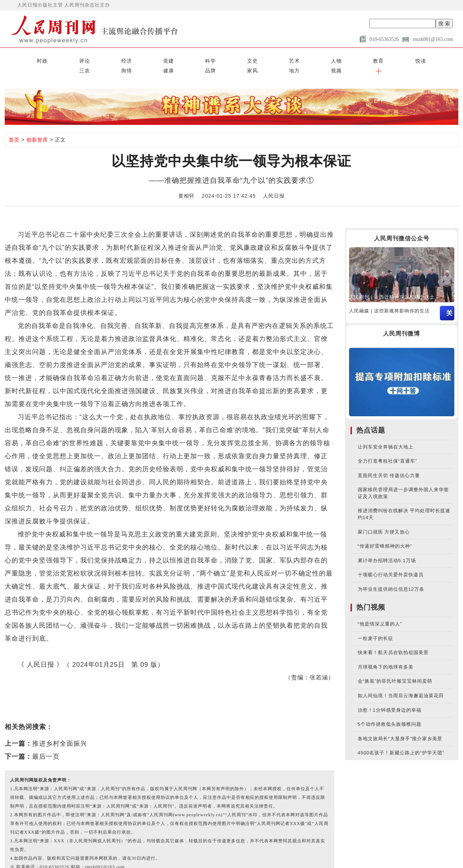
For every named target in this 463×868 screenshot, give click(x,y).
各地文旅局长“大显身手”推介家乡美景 (400, 726)
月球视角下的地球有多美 (386, 655)
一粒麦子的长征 (375, 626)
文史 (143, 59)
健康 (320, 59)
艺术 (169, 59)
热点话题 (371, 418)
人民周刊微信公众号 (402, 226)
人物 (194, 59)
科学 (118, 59)
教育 (219, 59)
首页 (14, 128)
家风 (370, 59)
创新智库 (37, 128)
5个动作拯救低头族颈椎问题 (390, 712)
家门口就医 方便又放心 (384, 520)
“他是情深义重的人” (380, 612)
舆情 (294, 59)
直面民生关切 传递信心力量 (389, 463)
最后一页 (46, 744)
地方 (395, 59)
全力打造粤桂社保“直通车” (388, 449)
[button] (446, 59)
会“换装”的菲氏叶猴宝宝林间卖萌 (395, 669)
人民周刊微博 (402, 322)
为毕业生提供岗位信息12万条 (391, 577)
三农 (269, 59)
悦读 (244, 59)
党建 (93, 59)
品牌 (345, 59)
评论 (42, 59)
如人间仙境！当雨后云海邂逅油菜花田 (401, 684)
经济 (68, 59)
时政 (17, 59)
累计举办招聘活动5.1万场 (387, 548)
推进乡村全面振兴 (60, 731)
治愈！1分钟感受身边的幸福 (390, 698)
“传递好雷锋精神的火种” (385, 534)
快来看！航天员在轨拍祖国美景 (393, 641)
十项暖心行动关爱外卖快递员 (391, 563)
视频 (421, 59)
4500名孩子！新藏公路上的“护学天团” (401, 741)
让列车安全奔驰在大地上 (386, 435)
